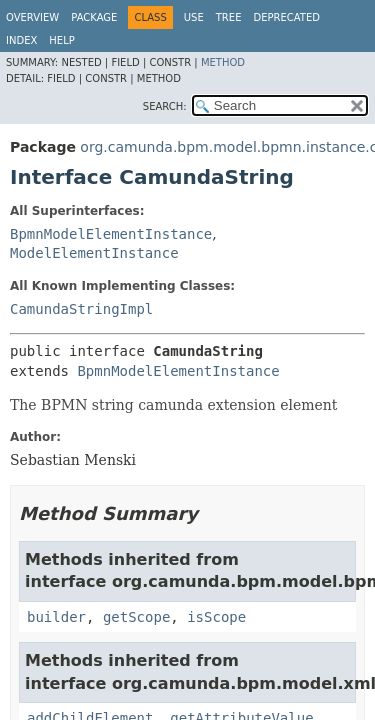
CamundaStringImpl (81, 309)
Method (223, 62)
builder (56, 617)
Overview (32, 17)
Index (21, 40)
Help (61, 40)
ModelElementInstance (94, 253)
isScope (216, 617)
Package (94, 17)
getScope (136, 617)
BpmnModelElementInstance (111, 234)
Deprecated (286, 17)
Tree (229, 17)
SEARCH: (165, 106)
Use (194, 17)
